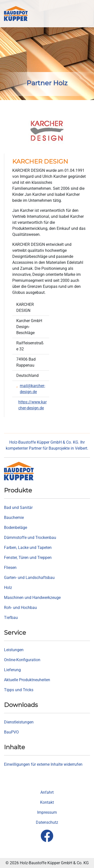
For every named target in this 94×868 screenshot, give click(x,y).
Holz (8, 588)
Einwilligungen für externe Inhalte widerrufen (43, 764)
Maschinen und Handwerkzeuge (32, 598)
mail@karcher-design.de (32, 389)
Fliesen (10, 568)
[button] (86, 14)
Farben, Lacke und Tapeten (28, 548)
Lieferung (12, 670)
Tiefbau (11, 618)
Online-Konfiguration (22, 660)
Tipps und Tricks (19, 690)
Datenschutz (47, 822)
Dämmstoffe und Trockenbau (30, 538)
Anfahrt (47, 792)
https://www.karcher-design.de (32, 405)
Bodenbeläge (16, 528)
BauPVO (11, 732)
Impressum (47, 812)
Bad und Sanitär (18, 508)
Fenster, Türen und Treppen (28, 558)
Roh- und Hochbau (20, 608)
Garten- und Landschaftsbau (29, 578)
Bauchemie (14, 518)
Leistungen (14, 650)
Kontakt (47, 802)
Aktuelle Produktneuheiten (27, 680)
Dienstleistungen (19, 722)
